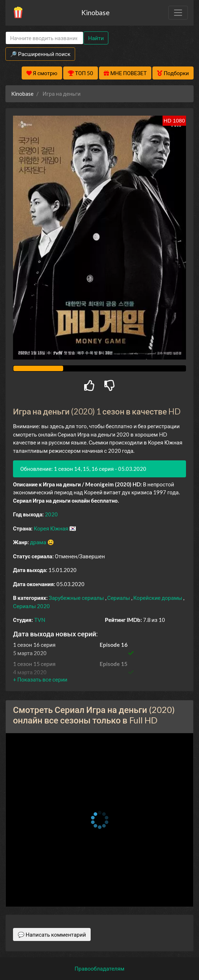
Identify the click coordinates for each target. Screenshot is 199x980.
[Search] (44, 38)
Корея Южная (51, 528)
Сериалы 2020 (31, 606)
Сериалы (119, 598)
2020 (51, 514)
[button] (40, 679)
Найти (96, 38)
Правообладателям (100, 968)
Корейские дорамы (158, 598)
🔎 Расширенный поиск (40, 54)
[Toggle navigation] (178, 13)
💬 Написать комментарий (52, 934)
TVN (40, 620)
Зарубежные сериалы (77, 598)
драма (39, 542)
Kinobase (95, 12)
